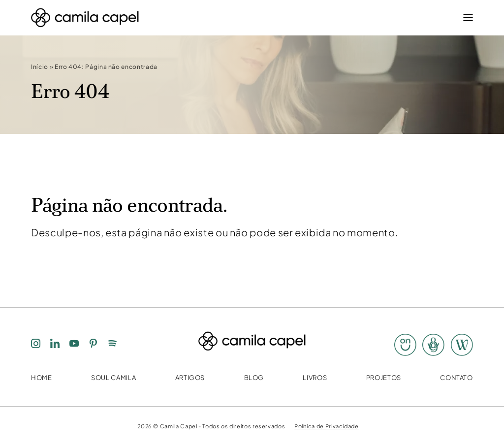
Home (42, 378)
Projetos (384, 378)
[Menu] (466, 18)
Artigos (190, 378)
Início (40, 67)
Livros (315, 378)
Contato (456, 378)
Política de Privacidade (327, 426)
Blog (254, 378)
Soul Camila (113, 378)
